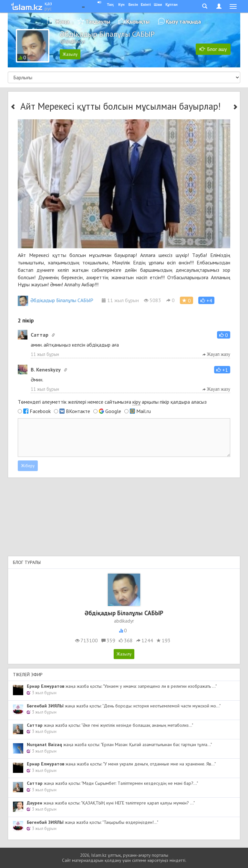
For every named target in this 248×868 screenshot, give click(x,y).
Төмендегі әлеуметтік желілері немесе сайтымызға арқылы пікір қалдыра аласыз (112, 402)
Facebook (40, 411)
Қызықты (138, 21)
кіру (136, 402)
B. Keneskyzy (46, 370)
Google (113, 411)
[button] (206, 300)
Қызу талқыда (183, 21)
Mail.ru (144, 411)
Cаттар (40, 335)
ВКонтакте (78, 411)
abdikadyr (124, 621)
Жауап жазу (216, 354)
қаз (48, 3)
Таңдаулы (98, 21)
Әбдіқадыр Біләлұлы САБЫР (56, 300)
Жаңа (62, 21)
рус (48, 8)
